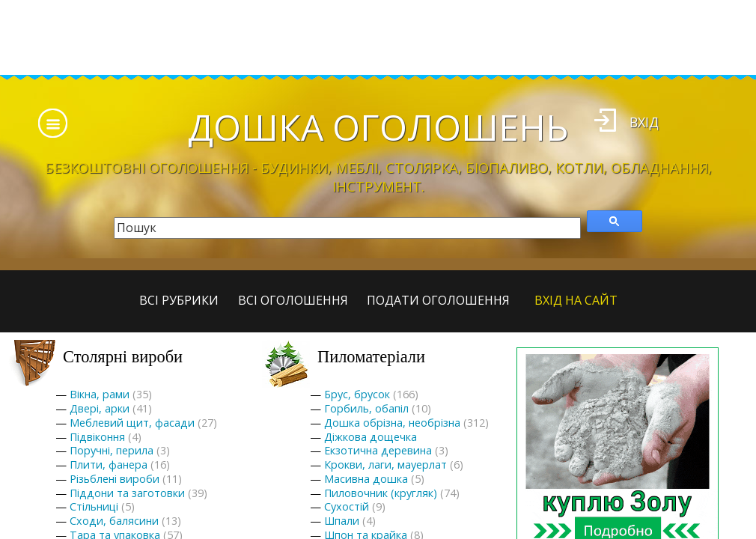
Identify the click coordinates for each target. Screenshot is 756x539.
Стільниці (94, 506)
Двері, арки (100, 408)
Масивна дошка (366, 479)
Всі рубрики (179, 300)
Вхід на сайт (576, 300)
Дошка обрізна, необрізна (392, 423)
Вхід (644, 122)
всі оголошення (293, 300)
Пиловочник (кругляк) (381, 493)
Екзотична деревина (378, 450)
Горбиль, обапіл (366, 408)
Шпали (342, 521)
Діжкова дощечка (371, 437)
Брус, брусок (357, 394)
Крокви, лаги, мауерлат (385, 465)
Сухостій (347, 506)
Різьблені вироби (115, 479)
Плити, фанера (109, 465)
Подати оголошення (438, 300)
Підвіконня (97, 437)
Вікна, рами (100, 394)
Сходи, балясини (114, 521)
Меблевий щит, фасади (132, 423)
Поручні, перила (112, 450)
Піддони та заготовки (127, 493)
